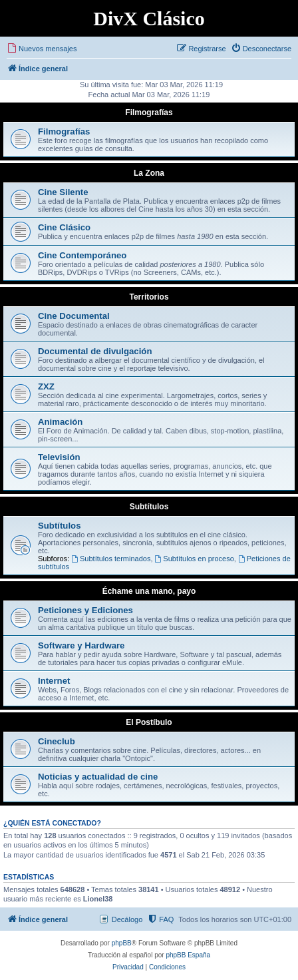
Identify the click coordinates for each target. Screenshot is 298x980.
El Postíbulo (149, 722)
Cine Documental (74, 316)
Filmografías (149, 113)
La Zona (149, 173)
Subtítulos (149, 507)
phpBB (122, 943)
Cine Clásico (64, 227)
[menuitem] (42, 49)
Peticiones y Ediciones (85, 610)
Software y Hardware (81, 645)
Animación (60, 422)
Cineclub (57, 741)
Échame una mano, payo (149, 591)
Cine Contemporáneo (82, 255)
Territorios (149, 297)
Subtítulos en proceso (195, 559)
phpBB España (188, 955)
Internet (54, 681)
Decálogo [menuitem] (127, 919)
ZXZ (46, 386)
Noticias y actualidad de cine (98, 777)
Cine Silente (63, 192)
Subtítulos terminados (111, 559)
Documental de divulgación (95, 351)
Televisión (59, 457)
